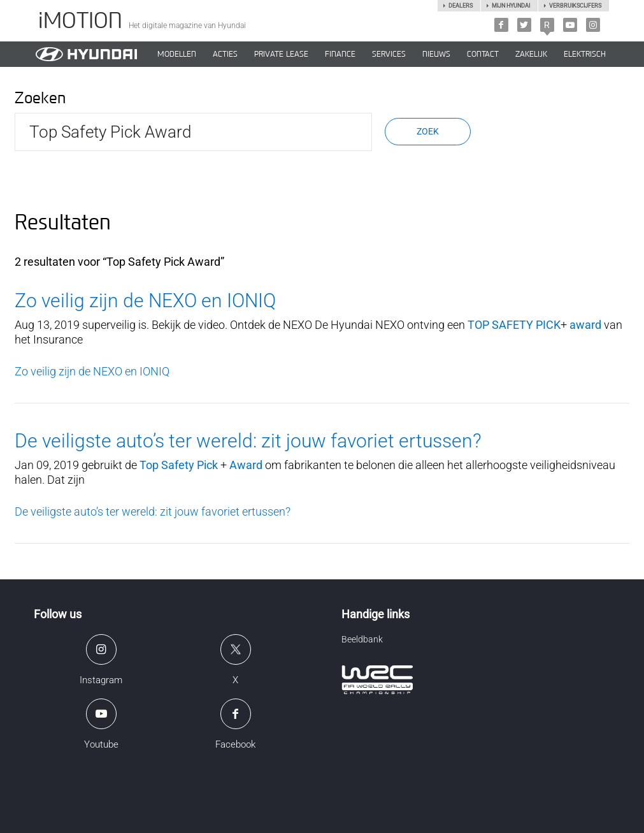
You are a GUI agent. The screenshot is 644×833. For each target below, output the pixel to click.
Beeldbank (362, 639)
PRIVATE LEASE (281, 54)
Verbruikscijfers (575, 6)
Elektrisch (585, 54)
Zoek (428, 131)
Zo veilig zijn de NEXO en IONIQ (145, 301)
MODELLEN (177, 54)
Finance (340, 54)
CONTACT (483, 54)
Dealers (461, 6)
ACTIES (225, 54)
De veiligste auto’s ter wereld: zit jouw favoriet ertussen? (248, 441)
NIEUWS (436, 54)
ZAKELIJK (531, 54)
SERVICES (389, 54)
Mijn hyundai (511, 6)
